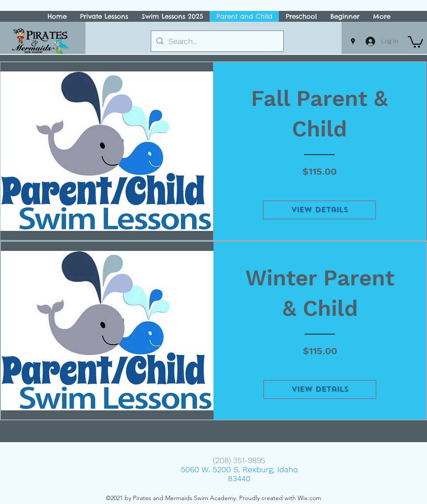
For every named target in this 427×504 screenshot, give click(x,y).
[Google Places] (353, 41)
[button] (415, 41)
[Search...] (217, 41)
